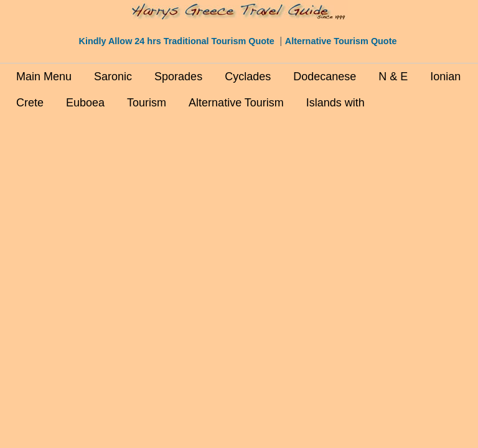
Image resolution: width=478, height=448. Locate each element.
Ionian (445, 77)
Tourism (147, 103)
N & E (393, 77)
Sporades (178, 77)
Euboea (85, 103)
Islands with (335, 103)
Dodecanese (325, 77)
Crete (30, 103)
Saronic (113, 77)
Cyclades (248, 77)
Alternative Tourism (236, 103)
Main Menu (44, 77)
